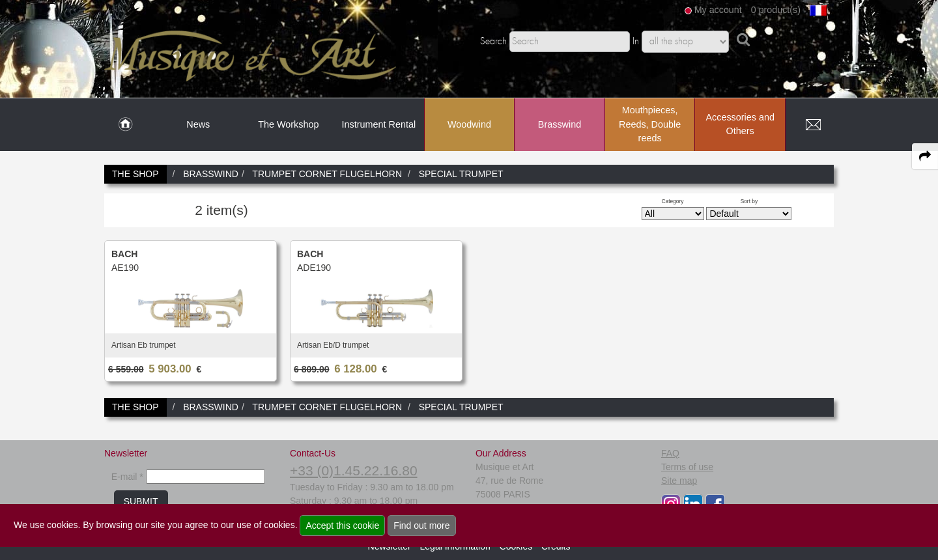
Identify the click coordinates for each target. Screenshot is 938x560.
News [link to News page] (198, 124)
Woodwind (469, 124)
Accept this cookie (342, 525)
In (636, 42)
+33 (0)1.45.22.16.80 (354, 470)
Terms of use (687, 467)
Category (673, 201)
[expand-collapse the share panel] (925, 156)
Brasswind (560, 124)
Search (493, 42)
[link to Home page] (125, 125)
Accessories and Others (740, 124)
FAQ (670, 453)
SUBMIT (141, 501)
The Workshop (288, 124)
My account (718, 10)
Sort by (749, 201)
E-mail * (127, 477)
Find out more (421, 525)
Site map (679, 481)
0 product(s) (776, 10)
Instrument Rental (379, 124)
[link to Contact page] (813, 125)
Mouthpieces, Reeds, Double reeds (650, 124)
